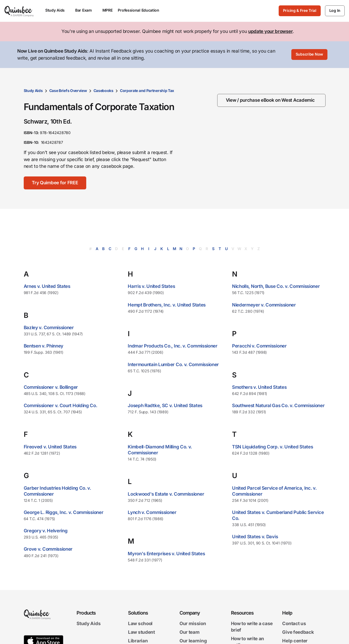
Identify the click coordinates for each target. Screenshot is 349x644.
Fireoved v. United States (50, 447)
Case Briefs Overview (68, 91)
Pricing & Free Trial (300, 10)
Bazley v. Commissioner (49, 328)
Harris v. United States (151, 286)
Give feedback (298, 632)
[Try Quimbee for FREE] (55, 183)
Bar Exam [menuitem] (86, 10)
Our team (190, 632)
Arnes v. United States (47, 286)
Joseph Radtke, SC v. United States (165, 406)
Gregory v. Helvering (46, 531)
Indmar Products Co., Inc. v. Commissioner (173, 346)
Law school (140, 623)
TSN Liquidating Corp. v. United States (273, 447)
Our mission (193, 623)
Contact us (294, 623)
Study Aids (33, 91)
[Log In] (335, 11)
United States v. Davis (255, 537)
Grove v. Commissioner (48, 549)
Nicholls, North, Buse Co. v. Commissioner (276, 286)
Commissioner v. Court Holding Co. (61, 406)
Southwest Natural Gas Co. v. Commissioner (278, 406)
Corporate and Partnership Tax (147, 91)
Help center (295, 641)
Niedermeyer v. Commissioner (264, 305)
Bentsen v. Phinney (44, 346)
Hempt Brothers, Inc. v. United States (167, 305)
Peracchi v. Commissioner (259, 346)
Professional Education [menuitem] (141, 10)
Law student (141, 632)
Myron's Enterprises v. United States (166, 554)
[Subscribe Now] (309, 55)
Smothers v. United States (259, 387)
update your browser (270, 31)
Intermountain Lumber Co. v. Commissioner (173, 364)
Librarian (138, 641)
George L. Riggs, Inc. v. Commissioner (64, 512)
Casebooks (103, 91)
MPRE (108, 10)
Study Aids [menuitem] (58, 10)
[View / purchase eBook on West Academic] (271, 100)
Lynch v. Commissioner (152, 512)
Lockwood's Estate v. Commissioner (166, 494)
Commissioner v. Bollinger (51, 387)
